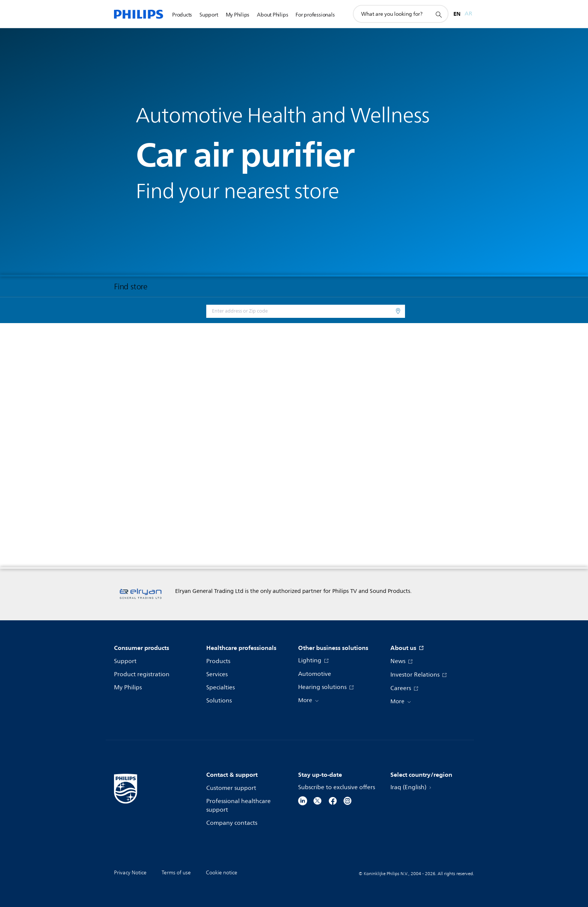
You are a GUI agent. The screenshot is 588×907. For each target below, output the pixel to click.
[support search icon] (438, 14)
